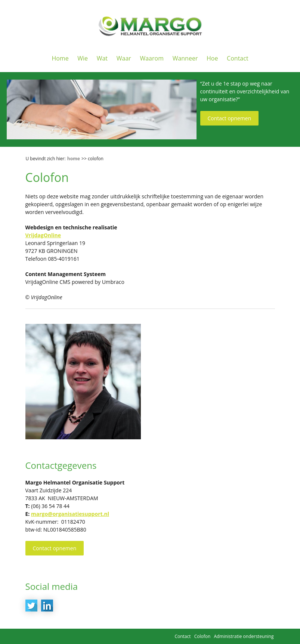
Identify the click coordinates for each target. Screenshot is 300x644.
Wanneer (185, 58)
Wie (83, 58)
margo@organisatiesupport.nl (70, 514)
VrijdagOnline (43, 235)
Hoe (212, 58)
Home (60, 58)
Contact (237, 58)
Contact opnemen (230, 118)
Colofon (202, 636)
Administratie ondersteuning (244, 636)
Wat (102, 58)
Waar (124, 58)
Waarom (152, 58)
